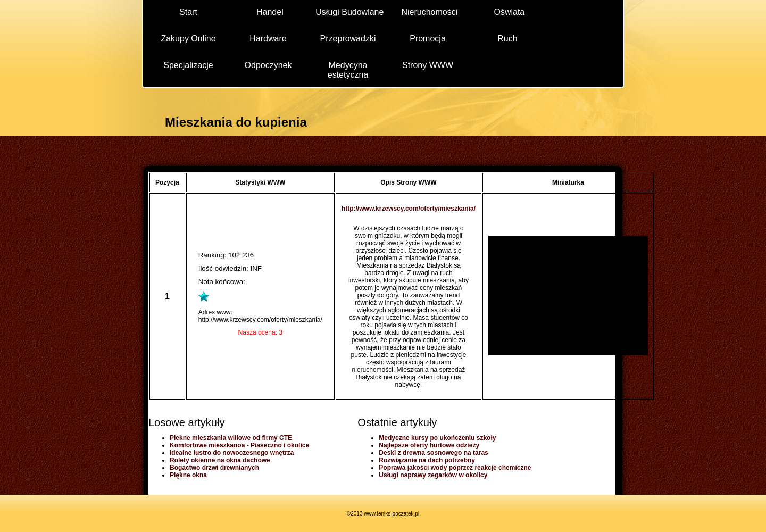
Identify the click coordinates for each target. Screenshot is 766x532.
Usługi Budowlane (349, 12)
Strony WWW (428, 65)
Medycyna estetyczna (348, 69)
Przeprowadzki (348, 39)
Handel (270, 12)
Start (188, 12)
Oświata (509, 12)
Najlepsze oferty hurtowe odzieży (429, 445)
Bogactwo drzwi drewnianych (214, 468)
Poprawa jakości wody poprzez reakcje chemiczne (455, 468)
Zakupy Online (188, 39)
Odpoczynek (268, 65)
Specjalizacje (188, 65)
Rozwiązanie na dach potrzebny (427, 460)
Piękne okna (188, 475)
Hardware (268, 39)
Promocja (428, 39)
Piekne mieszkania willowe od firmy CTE (231, 438)
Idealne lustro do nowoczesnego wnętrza (232, 453)
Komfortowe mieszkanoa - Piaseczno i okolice (239, 445)
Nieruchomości (429, 12)
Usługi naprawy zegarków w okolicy (433, 475)
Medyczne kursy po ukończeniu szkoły (437, 438)
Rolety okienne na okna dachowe (220, 460)
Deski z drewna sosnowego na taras (433, 453)
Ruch (507, 39)
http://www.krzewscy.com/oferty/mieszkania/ (409, 209)
